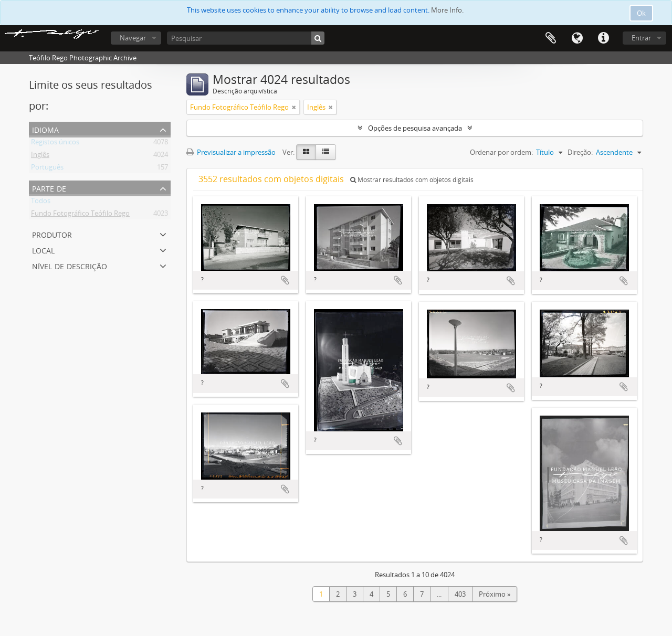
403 (460, 594)
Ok (641, 13)
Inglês (40, 156)
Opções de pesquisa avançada (415, 128)
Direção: (580, 152)
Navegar (133, 38)
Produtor (52, 234)
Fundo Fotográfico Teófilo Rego (80, 215)
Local (43, 250)
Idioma (577, 38)
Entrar (641, 38)
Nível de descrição (70, 265)
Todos (41, 203)
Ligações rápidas (603, 38)
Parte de (49, 188)
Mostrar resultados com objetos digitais (412, 180)
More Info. (447, 10)
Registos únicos (55, 144)
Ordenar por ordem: (501, 152)
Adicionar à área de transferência (285, 280)
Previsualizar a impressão (231, 152)
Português (47, 169)
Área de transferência (551, 38)
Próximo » (495, 594)
